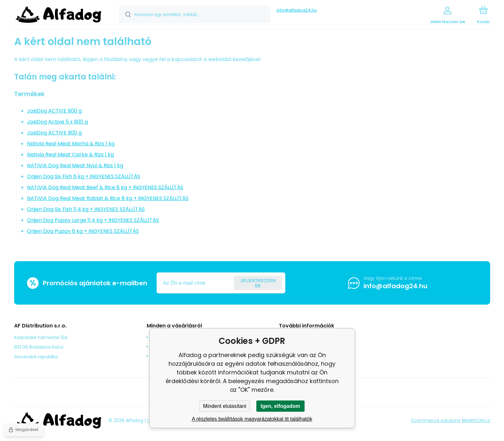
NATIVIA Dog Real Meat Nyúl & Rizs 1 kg (75, 165)
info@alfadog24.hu (297, 10)
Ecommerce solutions (436, 420)
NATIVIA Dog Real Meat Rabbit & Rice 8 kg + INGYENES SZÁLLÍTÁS (108, 198)
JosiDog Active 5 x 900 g (57, 122)
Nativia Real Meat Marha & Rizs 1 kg (71, 144)
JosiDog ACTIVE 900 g (54, 111)
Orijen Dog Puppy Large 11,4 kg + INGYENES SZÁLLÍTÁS (93, 220)
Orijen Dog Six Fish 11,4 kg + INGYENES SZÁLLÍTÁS (86, 209)
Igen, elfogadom (280, 406)
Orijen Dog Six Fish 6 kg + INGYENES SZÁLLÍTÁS (84, 176)
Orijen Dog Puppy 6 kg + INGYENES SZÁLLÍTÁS (83, 231)
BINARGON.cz (476, 420)
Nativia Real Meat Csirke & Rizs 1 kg (70, 155)
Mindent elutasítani (225, 406)
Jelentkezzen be (258, 283)
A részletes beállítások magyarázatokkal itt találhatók (252, 419)
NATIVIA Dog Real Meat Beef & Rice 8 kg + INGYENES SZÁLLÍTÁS (105, 187)
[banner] (58, 15)
